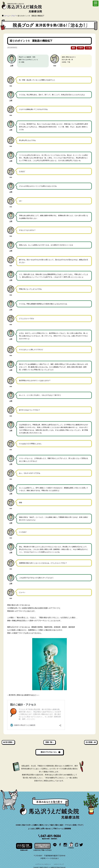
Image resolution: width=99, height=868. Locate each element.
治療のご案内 (38, 825)
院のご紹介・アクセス (63, 825)
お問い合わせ (46, 829)
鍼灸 (74, 48)
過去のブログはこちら (49, 752)
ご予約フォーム (57, 829)
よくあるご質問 (34, 829)
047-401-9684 (51, 836)
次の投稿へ (90, 742)
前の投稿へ (9, 742)
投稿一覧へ (49, 742)
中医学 (80, 48)
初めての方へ (27, 825)
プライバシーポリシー (44, 864)
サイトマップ (60, 864)
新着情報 (68, 829)
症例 (74, 825)
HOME (18, 825)
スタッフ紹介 (49, 825)
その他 (88, 48)
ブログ (80, 825)
